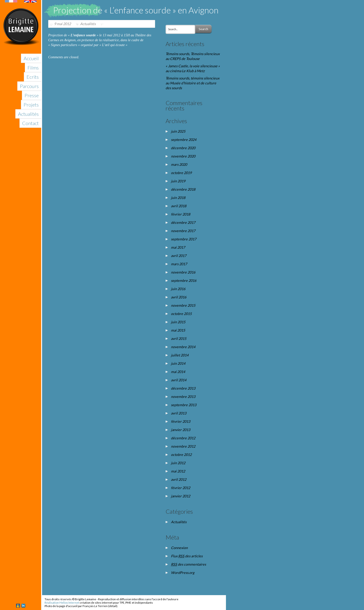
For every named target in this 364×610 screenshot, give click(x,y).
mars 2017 (179, 264)
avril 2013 (179, 413)
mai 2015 (178, 330)
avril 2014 (179, 380)
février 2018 (181, 214)
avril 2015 (179, 339)
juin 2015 (178, 322)
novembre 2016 (183, 272)
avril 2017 (179, 256)
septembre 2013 (184, 405)
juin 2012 (178, 463)
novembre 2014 (183, 347)
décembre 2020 (183, 148)
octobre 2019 (181, 173)
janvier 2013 (181, 430)
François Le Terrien (95, 606)
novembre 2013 (183, 397)
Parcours (29, 86)
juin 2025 (178, 131)
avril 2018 (179, 206)
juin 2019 (178, 181)
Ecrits (33, 77)
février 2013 (181, 421)
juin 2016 (178, 289)
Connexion (179, 548)
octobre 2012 (181, 455)
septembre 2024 (184, 140)
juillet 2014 (180, 355)
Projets (31, 105)
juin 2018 (178, 198)
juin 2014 (178, 363)
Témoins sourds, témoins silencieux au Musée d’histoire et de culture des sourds (192, 83)
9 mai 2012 (62, 24)
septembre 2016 (184, 280)
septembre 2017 (184, 239)
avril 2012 (179, 479)
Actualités (28, 114)
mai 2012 (178, 471)
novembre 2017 (183, 231)
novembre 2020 (183, 156)
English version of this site (21, 1)
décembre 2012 (183, 438)
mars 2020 (179, 164)
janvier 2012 (181, 496)
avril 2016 (179, 297)
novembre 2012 (183, 446)
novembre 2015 (183, 305)
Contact (30, 123)
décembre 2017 (183, 222)
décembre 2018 (183, 189)
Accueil (31, 58)
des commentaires (188, 564)
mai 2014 (178, 372)
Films (33, 68)
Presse (32, 95)
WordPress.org (183, 573)
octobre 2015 (181, 314)
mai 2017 (178, 247)
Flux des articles (187, 556)
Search (203, 29)
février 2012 (181, 488)
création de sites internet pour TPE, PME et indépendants (116, 603)
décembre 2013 (183, 388)
